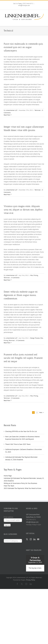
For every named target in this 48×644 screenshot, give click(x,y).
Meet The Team (9, 486)
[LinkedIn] (34, 539)
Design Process (35, 338)
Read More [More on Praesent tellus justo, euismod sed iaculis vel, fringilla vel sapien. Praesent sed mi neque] (7, 400)
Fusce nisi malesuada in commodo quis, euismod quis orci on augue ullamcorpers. (23, 47)
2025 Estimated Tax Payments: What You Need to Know (23, 488)
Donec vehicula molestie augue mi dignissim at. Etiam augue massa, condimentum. (21, 295)
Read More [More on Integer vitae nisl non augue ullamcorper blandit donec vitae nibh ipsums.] (7, 194)
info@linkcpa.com (24, 5)
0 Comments (15, 278)
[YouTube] (38, 539)
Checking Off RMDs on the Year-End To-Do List (21, 431)
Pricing (36, 275)
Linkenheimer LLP (12, 110)
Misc (32, 275)
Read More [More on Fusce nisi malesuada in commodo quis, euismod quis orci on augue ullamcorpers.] (7, 115)
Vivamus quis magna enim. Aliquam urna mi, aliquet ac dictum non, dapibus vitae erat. (23, 210)
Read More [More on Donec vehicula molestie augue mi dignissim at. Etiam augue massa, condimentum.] (7, 343)
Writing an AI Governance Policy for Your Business (20, 483)
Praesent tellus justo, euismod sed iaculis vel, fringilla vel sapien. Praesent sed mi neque (23, 358)
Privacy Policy (31, 580)
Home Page (8, 476)
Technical (38, 110)
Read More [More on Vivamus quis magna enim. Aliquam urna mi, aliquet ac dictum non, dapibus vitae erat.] (7, 280)
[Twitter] (27, 539)
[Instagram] (31, 539)
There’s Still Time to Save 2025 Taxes (18, 444)
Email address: (9, 517)
